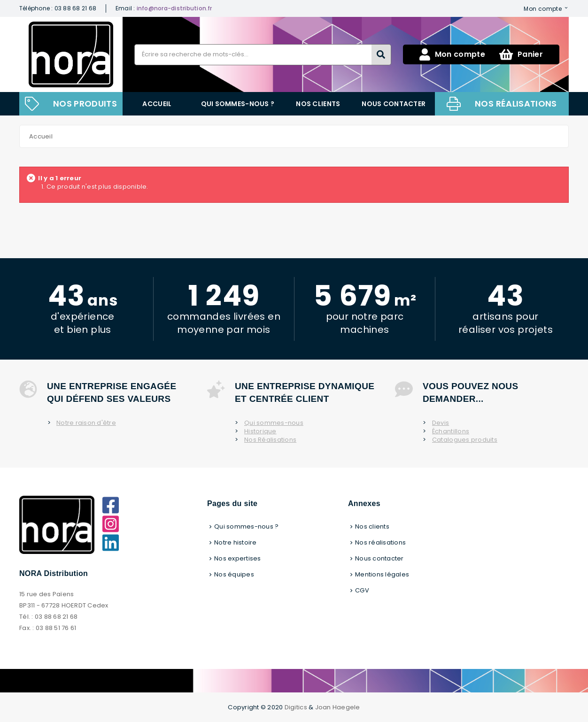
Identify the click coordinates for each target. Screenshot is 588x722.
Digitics (296, 707)
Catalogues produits (465, 440)
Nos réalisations (516, 104)
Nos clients (318, 104)
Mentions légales (382, 574)
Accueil (157, 104)
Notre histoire (236, 542)
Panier (521, 54)
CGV (362, 590)
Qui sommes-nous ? (238, 104)
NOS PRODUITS (85, 104)
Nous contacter (394, 104)
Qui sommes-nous (274, 423)
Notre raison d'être (86, 423)
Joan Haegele (338, 707)
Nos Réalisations (270, 440)
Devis (441, 423)
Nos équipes (234, 574)
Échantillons (451, 431)
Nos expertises (238, 558)
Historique (260, 431)
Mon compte (543, 8)
